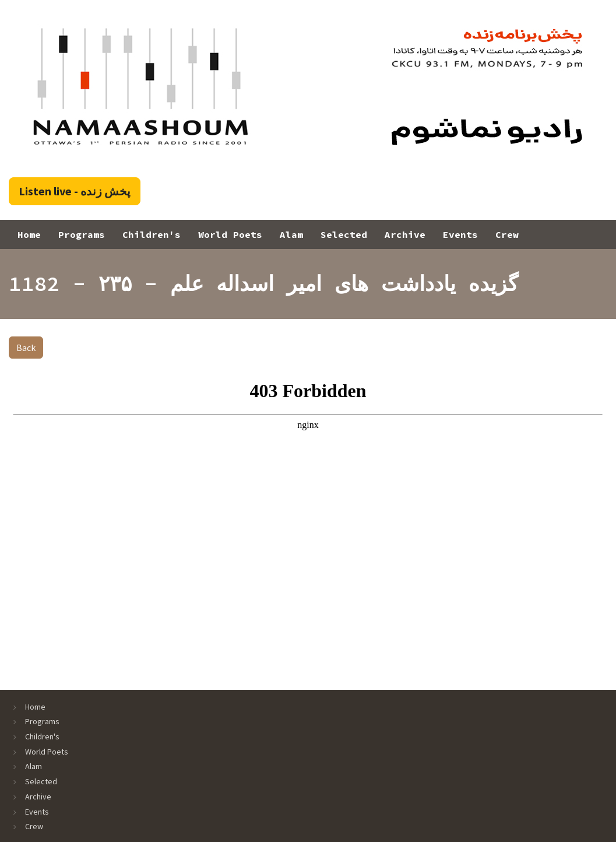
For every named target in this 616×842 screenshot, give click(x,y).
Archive (405, 234)
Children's (152, 234)
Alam (291, 234)
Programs (82, 234)
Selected (344, 234)
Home (29, 234)
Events (460, 234)
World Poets (230, 234)
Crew (507, 234)
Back (26, 348)
